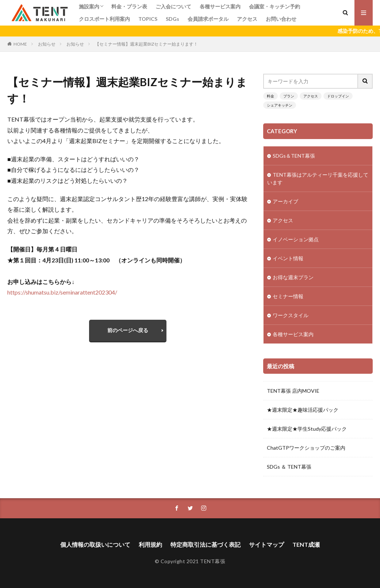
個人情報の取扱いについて (95, 544)
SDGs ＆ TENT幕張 (289, 467)
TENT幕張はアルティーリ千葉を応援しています (318, 178)
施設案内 (89, 6)
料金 (270, 96)
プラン (289, 96)
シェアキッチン (280, 105)
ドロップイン (338, 96)
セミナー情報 (288, 296)
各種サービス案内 (220, 6)
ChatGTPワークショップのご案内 (306, 448)
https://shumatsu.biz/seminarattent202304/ (62, 292)
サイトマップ (266, 544)
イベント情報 (288, 258)
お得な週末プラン (293, 277)
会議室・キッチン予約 (275, 6)
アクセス (247, 19)
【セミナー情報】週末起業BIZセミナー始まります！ (146, 44)
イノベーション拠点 (296, 239)
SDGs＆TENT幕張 (294, 156)
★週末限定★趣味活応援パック (303, 410)
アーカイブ (285, 201)
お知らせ (47, 44)
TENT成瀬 (306, 544)
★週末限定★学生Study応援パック (307, 429)
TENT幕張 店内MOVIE (293, 391)
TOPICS (148, 19)
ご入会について (173, 6)
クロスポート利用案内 (104, 19)
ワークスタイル (291, 315)
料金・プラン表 (129, 6)
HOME (20, 44)
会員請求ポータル (208, 19)
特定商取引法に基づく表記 (206, 544)
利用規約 (150, 544)
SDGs (172, 19)
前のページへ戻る (128, 330)
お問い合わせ (281, 19)
